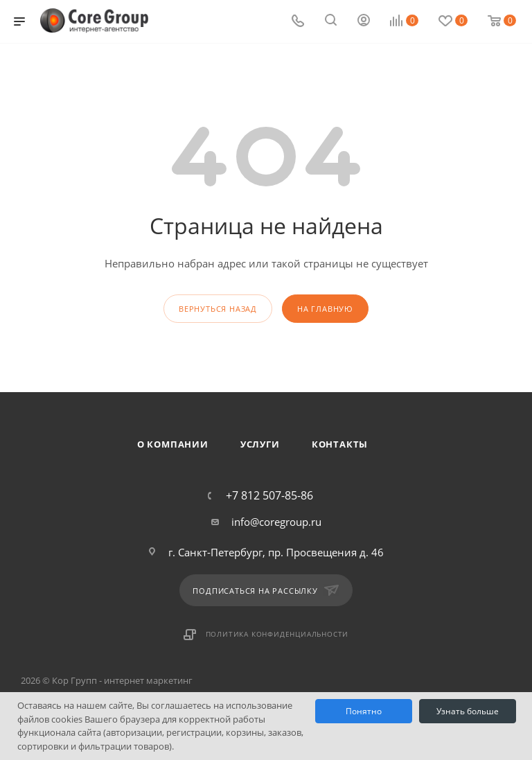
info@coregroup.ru (276, 522)
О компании (173, 444)
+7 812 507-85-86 (269, 495)
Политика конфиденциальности (277, 634)
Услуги (260, 444)
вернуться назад (218, 309)
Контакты (340, 444)
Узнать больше (468, 711)
